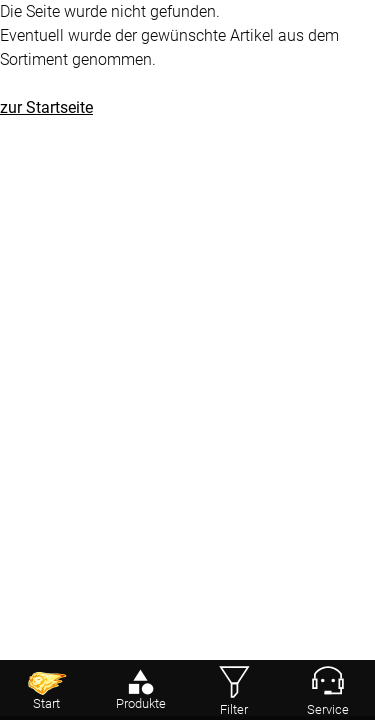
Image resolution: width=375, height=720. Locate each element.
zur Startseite (46, 107)
